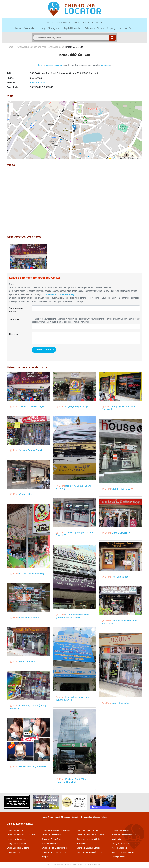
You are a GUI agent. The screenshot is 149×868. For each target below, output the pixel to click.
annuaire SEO (96, 864)
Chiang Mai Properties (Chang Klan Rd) (72, 698)
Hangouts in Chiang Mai (16, 839)
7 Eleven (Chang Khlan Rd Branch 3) (74, 534)
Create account (63, 22)
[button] (75, 127)
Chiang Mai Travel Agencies (48, 47)
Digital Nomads (72, 28)
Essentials (29, 28)
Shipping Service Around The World (120, 408)
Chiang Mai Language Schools (88, 848)
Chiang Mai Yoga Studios (51, 835)
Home (50, 22)
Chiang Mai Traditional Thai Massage (56, 830)
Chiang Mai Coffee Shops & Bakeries (21, 835)
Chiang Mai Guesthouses (17, 844)
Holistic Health (82, 844)
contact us (105, 65)
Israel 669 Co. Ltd (74, 47)
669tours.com (37, 83)
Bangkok (45, 857)
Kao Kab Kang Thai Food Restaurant (120, 622)
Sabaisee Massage (29, 618)
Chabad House (27, 494)
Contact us (76, 817)
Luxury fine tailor (120, 703)
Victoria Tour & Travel (31, 450)
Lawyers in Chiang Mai (120, 830)
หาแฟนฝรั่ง (126, 28)
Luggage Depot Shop (76, 406)
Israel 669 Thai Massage (31, 406)
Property (111, 28)
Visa (100, 28)
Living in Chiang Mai (49, 28)
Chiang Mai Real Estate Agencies (54, 848)
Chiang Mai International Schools (89, 852)
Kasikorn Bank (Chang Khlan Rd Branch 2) (72, 781)
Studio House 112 (121, 489)
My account (80, 22)
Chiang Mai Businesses (121, 844)
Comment (14, 334)
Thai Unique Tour (120, 577)
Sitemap (96, 817)
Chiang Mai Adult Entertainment (54, 852)
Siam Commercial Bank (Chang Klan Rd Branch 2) (73, 616)
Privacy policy (87, 817)
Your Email (15, 320)
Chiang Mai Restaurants (16, 830)
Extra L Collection (121, 533)
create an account (54, 65)
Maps (18, 28)
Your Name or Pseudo (16, 310)
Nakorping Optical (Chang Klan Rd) (28, 707)
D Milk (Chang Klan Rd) (32, 574)
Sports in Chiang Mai (50, 844)
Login (41, 65)
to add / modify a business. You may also (82, 65)
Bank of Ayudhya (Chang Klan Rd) (74, 487)
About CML (94, 22)
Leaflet (113, 158)
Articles (89, 28)
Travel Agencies (24, 47)
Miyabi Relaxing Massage (33, 766)
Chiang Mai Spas (13, 852)
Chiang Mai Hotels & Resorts (18, 848)
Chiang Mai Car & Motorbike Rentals (91, 835)
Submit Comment (44, 350)
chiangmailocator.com (61, 864)
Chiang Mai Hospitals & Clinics (89, 839)
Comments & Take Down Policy (60, 294)
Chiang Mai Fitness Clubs (52, 839)
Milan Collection (28, 662)
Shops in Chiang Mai (120, 848)
